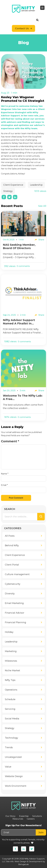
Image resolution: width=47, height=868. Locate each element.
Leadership (36, 185)
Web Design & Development (28, 861)
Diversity (10, 594)
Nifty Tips (10, 680)
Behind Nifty (12, 545)
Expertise (24, 816)
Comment (10, 441)
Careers (31, 819)
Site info (10, 861)
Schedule (10, 699)
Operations (11, 690)
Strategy (8, 191)
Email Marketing (14, 603)
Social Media (12, 719)
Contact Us (22, 28)
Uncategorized (13, 757)
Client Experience (13, 185)
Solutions (37, 816)
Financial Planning (15, 622)
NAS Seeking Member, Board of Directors (19, 246)
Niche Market (12, 671)
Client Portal (12, 565)
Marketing (11, 651)
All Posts (10, 536)
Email (4, 485)
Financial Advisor (15, 613)
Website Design (14, 776)
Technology (11, 738)
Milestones (11, 661)
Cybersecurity (13, 584)
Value (8, 767)
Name (5, 474)
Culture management (17, 574)
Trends (9, 747)
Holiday (9, 632)
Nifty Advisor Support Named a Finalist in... (19, 322)
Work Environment (16, 786)
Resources (18, 819)
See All (42, 206)
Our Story (10, 816)
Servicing (10, 709)
